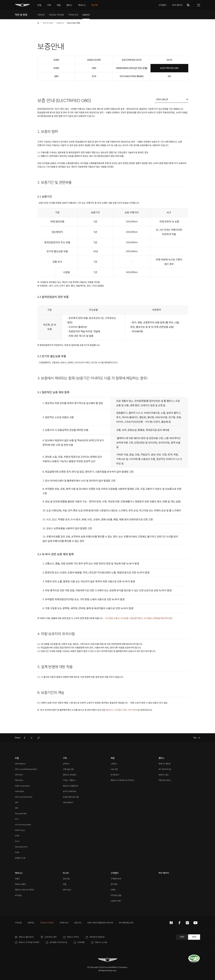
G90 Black (19, 775)
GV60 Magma (20, 764)
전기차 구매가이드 (70, 791)
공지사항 (114, 884)
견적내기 (66, 764)
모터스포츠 (67, 890)
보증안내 (60, 23)
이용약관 (31, 923)
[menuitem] (41, 15)
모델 (64, 884)
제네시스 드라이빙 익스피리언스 (123, 780)
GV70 (17, 841)
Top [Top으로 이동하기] (195, 738)
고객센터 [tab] (162, 5)
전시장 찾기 (115, 775)
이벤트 (113, 890)
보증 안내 (78, 923)
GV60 (17, 852)
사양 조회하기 (68, 803)
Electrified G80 (21, 814)
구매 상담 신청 (68, 769)
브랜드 (17, 879)
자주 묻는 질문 (116, 895)
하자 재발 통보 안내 (126, 923)
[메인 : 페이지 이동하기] (22, 5)
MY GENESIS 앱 (165, 769)
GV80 (17, 836)
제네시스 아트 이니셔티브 (24, 890)
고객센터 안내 (116, 879)
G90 (17, 803)
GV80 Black (19, 791)
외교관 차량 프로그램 (71, 797)
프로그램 (66, 879)
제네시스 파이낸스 (70, 775)
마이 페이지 (177, 5)
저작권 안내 (64, 923)
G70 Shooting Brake (23, 825)
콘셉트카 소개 (20, 858)
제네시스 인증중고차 (70, 786)
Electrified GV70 (21, 847)
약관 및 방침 (48, 23)
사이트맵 (18, 923)
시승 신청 (114, 769)
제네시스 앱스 (164, 775)
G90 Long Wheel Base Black (26, 769)
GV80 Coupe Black (22, 786)
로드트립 (18, 895)
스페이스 (114, 764)
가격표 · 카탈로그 (69, 780)
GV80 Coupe (20, 830)
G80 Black (19, 780)
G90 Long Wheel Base (24, 797)
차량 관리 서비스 (165, 780)
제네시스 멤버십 (165, 764)
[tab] (39, 5)
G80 (17, 808)
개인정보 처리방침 (47, 923)
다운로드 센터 (116, 901)
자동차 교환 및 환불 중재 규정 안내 (100, 923)
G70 (17, 819)
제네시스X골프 (20, 884)
